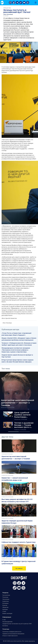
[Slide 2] (25, 432)
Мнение (5, 605)
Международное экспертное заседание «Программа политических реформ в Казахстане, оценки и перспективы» (16, 350)
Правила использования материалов (13, 634)
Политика (5, 597)
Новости (17, 430)
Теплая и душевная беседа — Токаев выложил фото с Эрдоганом (24, 425)
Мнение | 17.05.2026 (8, 407)
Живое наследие (7, 613)
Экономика (6, 599)
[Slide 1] (13, 432)
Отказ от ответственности (10, 636)
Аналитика (6, 601)
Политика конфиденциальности (12, 632)
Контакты (5, 626)
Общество (7, 8)
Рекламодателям (7, 622)
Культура (5, 609)
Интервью (5, 603)
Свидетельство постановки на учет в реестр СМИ (17, 624)
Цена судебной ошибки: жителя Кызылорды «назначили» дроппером (22, 415)
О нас (4, 620)
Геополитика (6, 595)
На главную (19, 568)
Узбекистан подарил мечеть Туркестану (19, 542)
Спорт (4, 611)
